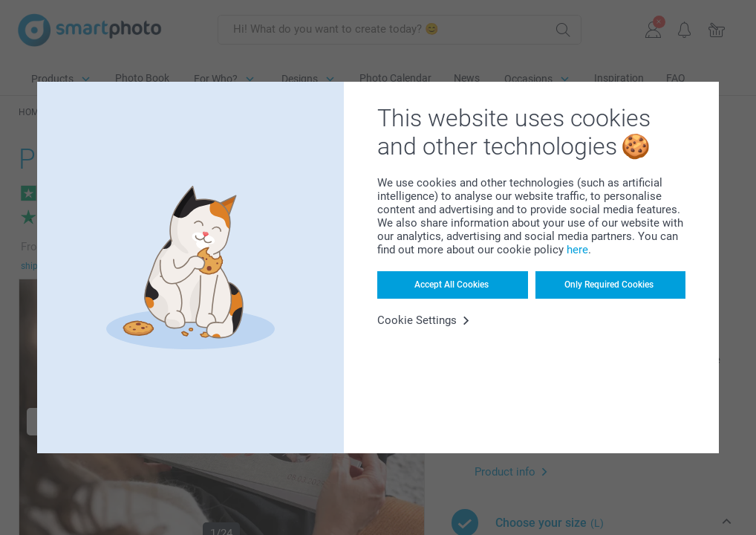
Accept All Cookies (452, 285)
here (577, 250)
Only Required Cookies (609, 285)
